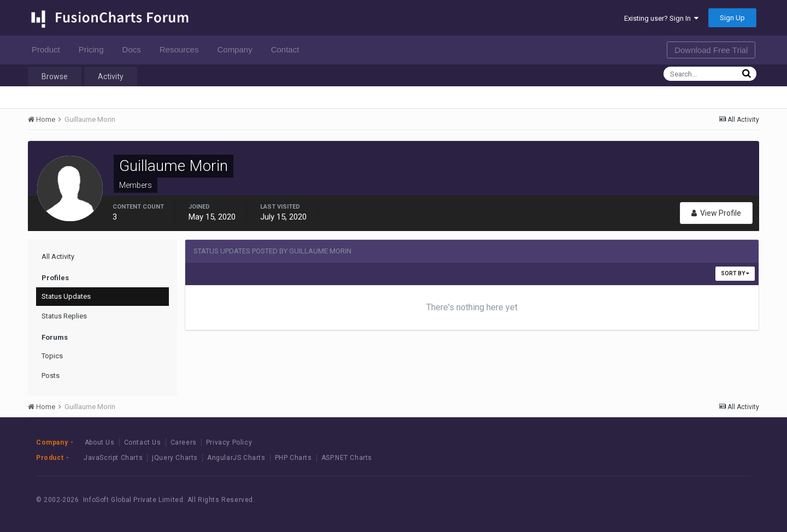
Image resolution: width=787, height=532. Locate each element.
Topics (52, 356)
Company (237, 49)
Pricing (94, 49)
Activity (111, 76)
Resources (182, 49)
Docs (135, 49)
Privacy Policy (229, 442)
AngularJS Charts (236, 458)
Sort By (735, 273)
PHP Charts (293, 458)
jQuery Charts (175, 458)
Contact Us (143, 442)
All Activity (58, 256)
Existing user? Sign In (661, 18)
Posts (51, 376)
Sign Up (732, 18)
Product (49, 49)
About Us (100, 442)
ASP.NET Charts (347, 458)
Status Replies (64, 316)
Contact (288, 49)
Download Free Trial (711, 50)
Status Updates (66, 296)
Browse (55, 76)
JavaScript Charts (113, 458)
